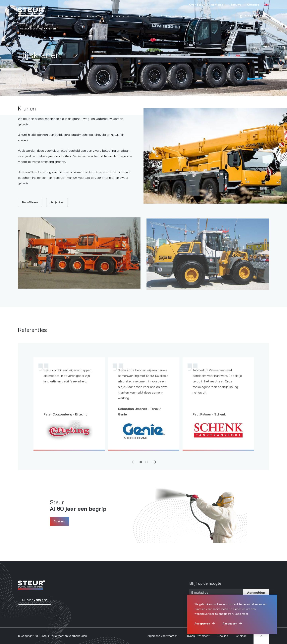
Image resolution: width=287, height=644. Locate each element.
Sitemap (241, 636)
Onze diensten (70, 16)
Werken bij (218, 5)
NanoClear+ (97, 16)
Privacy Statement (198, 636)
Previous (134, 466)
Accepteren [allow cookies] (202, 623)
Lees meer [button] (241, 614)
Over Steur (197, 5)
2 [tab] (146, 466)
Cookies (223, 636)
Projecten (148, 16)
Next (154, 466)
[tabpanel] (69, 411)
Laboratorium (123, 16)
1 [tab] (141, 466)
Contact (253, 5)
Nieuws (236, 5)
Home (23, 28)
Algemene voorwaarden (163, 636)
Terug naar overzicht (257, 28)
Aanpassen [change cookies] (230, 623)
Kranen (27, 108)
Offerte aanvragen (177, 16)
